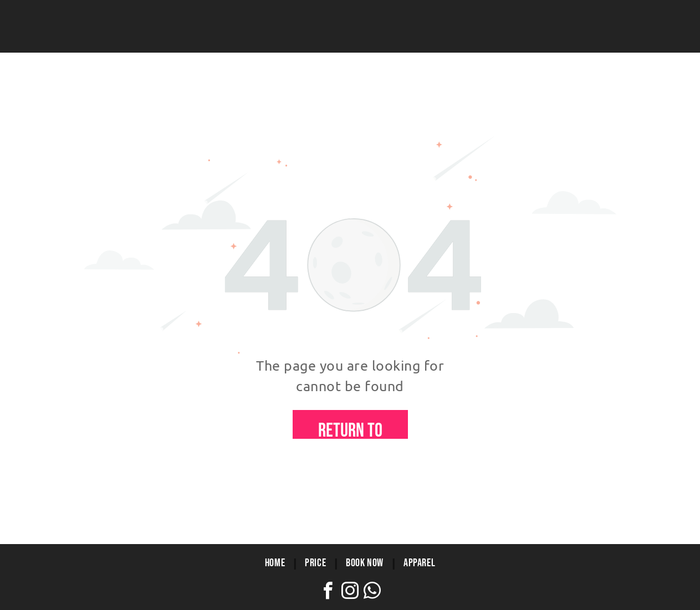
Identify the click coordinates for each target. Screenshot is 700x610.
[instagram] (350, 593)
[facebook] (328, 593)
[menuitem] (277, 563)
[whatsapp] (372, 593)
